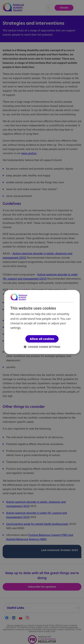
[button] (42, 347)
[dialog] (42, 322)
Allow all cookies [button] (42, 339)
